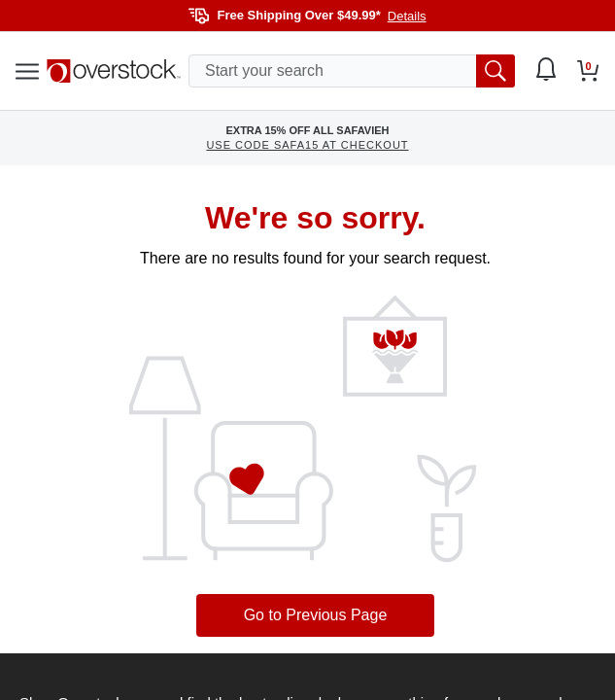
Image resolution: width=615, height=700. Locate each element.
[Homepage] (114, 71)
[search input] (352, 71)
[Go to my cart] (588, 71)
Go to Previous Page (316, 615)
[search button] (495, 71)
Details (407, 16)
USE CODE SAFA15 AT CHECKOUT (307, 145)
